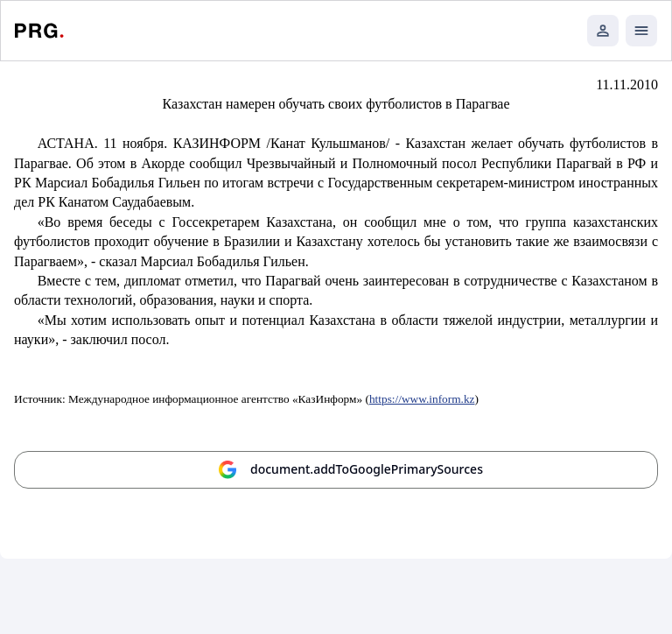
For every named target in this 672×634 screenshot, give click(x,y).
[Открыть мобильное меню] (641, 31)
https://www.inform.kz (422, 399)
